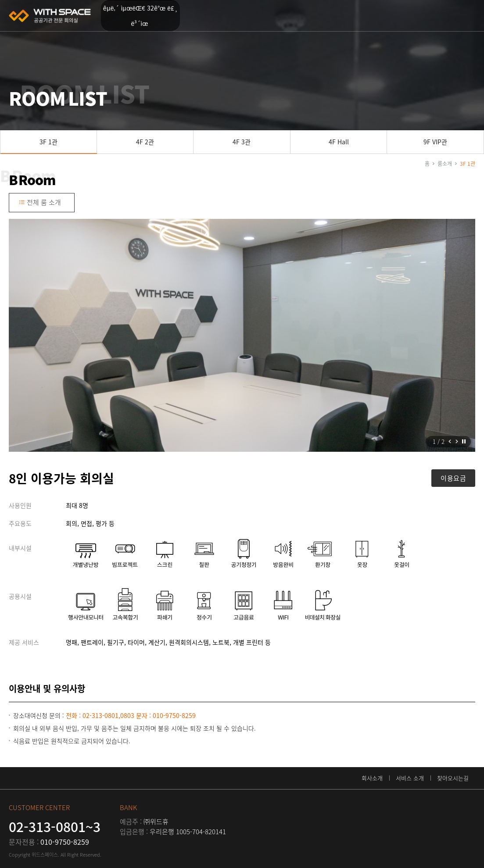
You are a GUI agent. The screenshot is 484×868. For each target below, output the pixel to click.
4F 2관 (145, 142)
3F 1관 (48, 142)
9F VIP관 (435, 142)
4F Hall (339, 142)
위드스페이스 (50, 16)
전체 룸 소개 (40, 202)
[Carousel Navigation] (453, 442)
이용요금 (453, 478)
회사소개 (372, 778)
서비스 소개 (410, 778)
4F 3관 (242, 142)
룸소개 (445, 164)
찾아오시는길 (453, 778)
